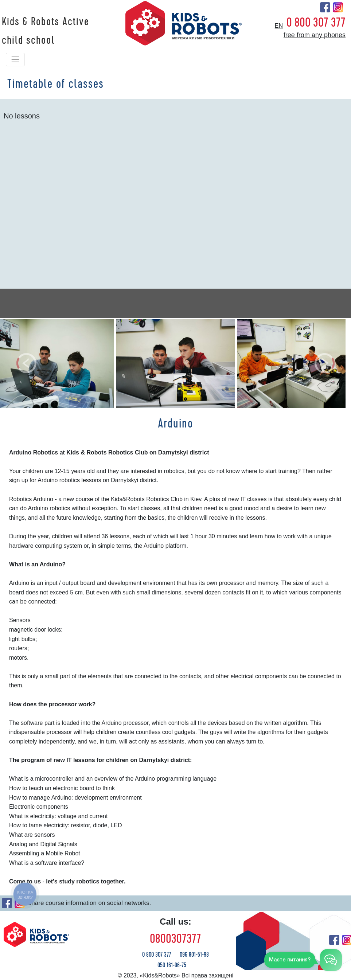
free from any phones (315, 35)
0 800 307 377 (316, 23)
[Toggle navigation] (15, 59)
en (279, 26)
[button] (26, 363)
